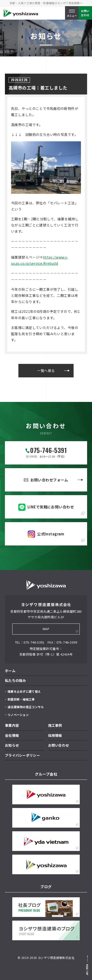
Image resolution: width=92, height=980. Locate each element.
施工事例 (55, 725)
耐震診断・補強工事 (21, 699)
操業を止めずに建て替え (24, 691)
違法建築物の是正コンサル (26, 707)
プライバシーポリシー (22, 755)
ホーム (10, 671)
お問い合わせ (59, 745)
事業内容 (12, 725)
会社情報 (12, 735)
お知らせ (12, 745)
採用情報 (55, 735)
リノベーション (18, 715)
